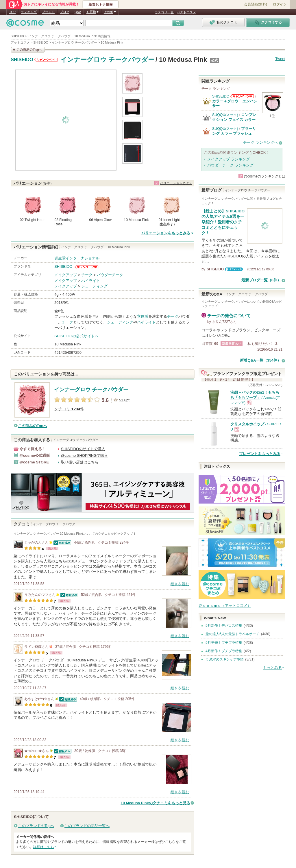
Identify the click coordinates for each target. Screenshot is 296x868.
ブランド (48, 12)
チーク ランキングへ (261, 142)
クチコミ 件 (69, 409)
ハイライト (91, 281)
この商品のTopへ (33, 426)
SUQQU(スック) (225, 115)
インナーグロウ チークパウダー (107, 60)
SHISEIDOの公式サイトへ (76, 336)
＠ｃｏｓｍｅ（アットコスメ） (225, 606)
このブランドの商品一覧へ (87, 826)
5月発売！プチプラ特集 (224, 643)
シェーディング (94, 286)
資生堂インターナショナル (77, 258)
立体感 (143, 316)
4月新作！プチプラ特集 (224, 651)
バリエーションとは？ (176, 183)
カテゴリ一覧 (164, 12)
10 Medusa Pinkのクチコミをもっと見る (155, 803)
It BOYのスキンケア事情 (225, 659)
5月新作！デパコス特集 (224, 626)
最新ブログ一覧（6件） (261, 280)
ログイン (280, 4)
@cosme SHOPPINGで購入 (85, 455)
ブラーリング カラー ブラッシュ (234, 131)
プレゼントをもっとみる (260, 454)
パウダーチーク (110, 275)
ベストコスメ (186, 12)
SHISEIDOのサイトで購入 (83, 449)
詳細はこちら (44, 847)
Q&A (78, 12)
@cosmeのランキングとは (264, 176)
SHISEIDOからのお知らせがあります (46, 60)
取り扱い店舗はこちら (80, 462)
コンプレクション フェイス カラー (234, 117)
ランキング (29, 12)
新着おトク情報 (101, 5)
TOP (12, 12)
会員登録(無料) (256, 4)
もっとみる (272, 668)
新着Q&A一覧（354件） (260, 360)
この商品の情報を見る (28, 50)
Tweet (280, 59)
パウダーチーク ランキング (230, 165)
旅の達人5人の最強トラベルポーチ (233, 634)
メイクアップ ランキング (229, 159)
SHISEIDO (22, 60)
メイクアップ (66, 275)
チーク (87, 275)
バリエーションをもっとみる (166, 233)
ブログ (65, 12)
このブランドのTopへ (36, 826)
